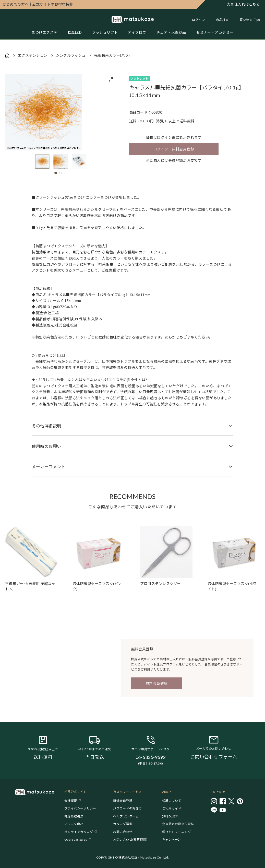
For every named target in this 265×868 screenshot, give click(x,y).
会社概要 (71, 801)
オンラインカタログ (79, 832)
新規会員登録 (123, 801)
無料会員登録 (157, 683)
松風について (172, 801)
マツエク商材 (74, 824)
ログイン (198, 20)
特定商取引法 (74, 816)
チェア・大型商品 (171, 32)
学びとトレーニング (177, 832)
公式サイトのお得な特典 (38, 4)
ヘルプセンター (124, 816)
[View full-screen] (111, 79)
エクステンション (33, 55)
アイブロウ (137, 32)
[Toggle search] (220, 20)
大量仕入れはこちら (243, 4)
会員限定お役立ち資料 (178, 824)
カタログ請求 (123, 824)
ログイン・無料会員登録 (174, 149)
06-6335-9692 (151, 757)
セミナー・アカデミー (215, 32)
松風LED (75, 32)
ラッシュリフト (105, 32)
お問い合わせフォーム (214, 757)
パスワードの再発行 (128, 808)
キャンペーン (172, 840)
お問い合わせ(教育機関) (130, 840)
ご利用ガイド (172, 808)
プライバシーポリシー (80, 808)
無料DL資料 (170, 816)
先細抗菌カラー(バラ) (112, 55)
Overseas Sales (76, 840)
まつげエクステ (44, 32)
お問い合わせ (123, 832)
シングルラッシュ (71, 55)
